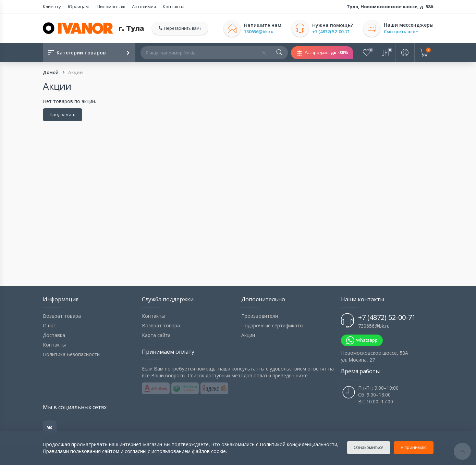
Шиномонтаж (110, 7)
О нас (49, 325)
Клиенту (52, 7)
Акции (248, 335)
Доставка (54, 335)
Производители (260, 316)
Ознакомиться (369, 447)
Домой (51, 72)
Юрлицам (78, 7)
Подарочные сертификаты (272, 325)
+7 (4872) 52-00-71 (331, 32)
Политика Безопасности (71, 354)
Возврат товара (62, 316)
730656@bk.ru (259, 32)
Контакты (174, 7)
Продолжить (63, 115)
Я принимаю (414, 447)
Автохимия (144, 7)
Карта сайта (156, 335)
